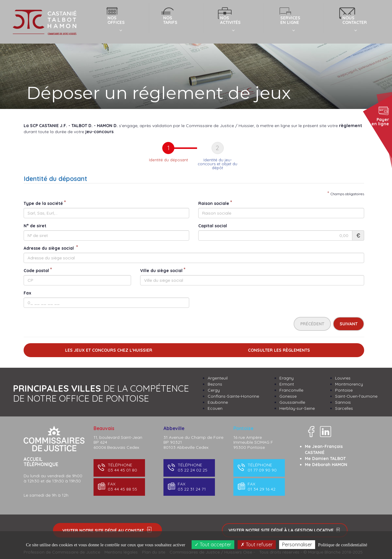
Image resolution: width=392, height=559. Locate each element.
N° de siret (35, 226)
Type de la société (43, 203)
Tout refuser (257, 544)
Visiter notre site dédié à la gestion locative (285, 530)
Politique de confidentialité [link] (343, 545)
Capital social (213, 226)
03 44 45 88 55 (119, 487)
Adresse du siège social (49, 248)
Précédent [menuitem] (312, 324)
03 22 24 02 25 (189, 467)
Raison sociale (214, 203)
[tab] (168, 156)
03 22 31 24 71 (189, 487)
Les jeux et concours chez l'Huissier (109, 350)
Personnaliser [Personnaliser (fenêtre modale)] (297, 544)
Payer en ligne (380, 116)
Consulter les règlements (279, 350)
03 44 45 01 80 (119, 467)
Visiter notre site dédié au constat (107, 530)
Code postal (36, 271)
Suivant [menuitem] (349, 324)
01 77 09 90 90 (259, 467)
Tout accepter (213, 544)
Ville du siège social (161, 271)
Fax (27, 293)
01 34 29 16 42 (259, 487)
